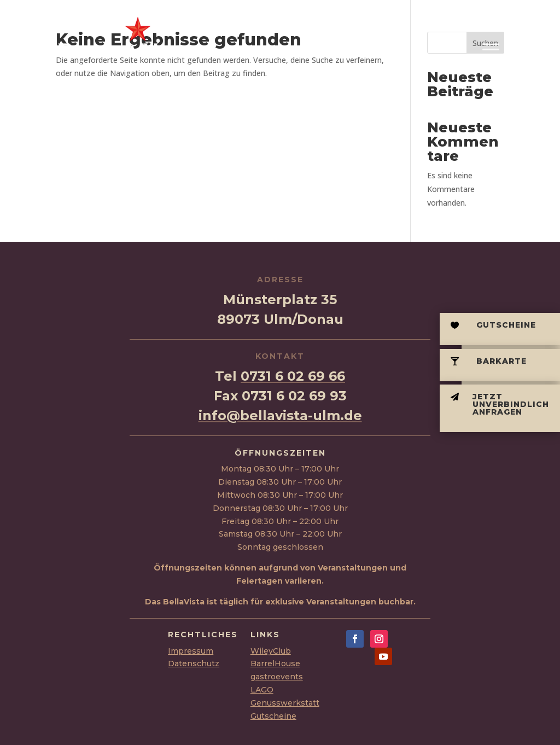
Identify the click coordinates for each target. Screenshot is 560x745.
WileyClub (271, 651)
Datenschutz (194, 663)
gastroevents (277, 677)
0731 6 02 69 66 (293, 376)
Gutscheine (273, 716)
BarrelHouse (275, 663)
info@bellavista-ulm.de (280, 415)
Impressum (191, 651)
